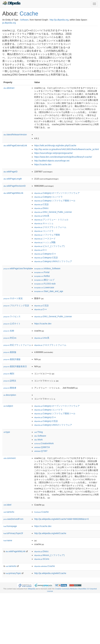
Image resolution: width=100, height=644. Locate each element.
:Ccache (41, 512)
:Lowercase (44, 287)
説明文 (10, 381)
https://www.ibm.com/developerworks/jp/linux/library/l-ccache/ (63, 157)
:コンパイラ (44, 231)
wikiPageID (10, 172)
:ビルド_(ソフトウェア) (49, 246)
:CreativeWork (44, 443)
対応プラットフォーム (17, 345)
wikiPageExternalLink (15, 145)
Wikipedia (32, 589)
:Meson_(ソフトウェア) (49, 555)
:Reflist (42, 276)
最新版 (10, 352)
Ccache (29, 14)
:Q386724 (42, 447)
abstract (9, 88)
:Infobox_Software (47, 268)
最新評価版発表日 (15, 366)
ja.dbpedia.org (9, 23)
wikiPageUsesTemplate (18, 268)
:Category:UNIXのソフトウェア (53, 261)
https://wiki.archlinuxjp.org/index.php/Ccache (55, 145)
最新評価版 (12, 359)
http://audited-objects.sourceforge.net (52, 161)
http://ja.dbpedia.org (59, 20)
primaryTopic (13, 573)
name (8, 540)
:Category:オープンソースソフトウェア (57, 193)
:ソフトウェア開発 (47, 235)
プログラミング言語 (16, 306)
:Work (38, 440)
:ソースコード (45, 239)
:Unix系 (42, 216)
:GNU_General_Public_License (53, 212)
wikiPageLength (13, 179)
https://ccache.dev (43, 164)
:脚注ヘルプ (44, 280)
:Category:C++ (45, 254)
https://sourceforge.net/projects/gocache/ (53, 153)
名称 (9, 331)
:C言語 (41, 204)
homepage (10, 526)
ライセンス (12, 316)
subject (8, 406)
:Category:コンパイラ (48, 197)
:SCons (42, 559)
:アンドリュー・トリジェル (51, 220)
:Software (40, 436)
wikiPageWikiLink (13, 193)
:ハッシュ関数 (45, 242)
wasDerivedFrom (13, 519)
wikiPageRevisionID (15, 186)
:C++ (41, 250)
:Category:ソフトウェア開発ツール (55, 201)
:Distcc (41, 208)
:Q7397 (41, 451)
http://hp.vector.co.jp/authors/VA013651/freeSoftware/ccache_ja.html (66, 149)
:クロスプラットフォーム (50, 227)
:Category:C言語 (46, 258)
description (10, 395)
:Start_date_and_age (49, 291)
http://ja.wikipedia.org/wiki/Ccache (50, 533)
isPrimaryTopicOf (13, 533)
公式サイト (12, 324)
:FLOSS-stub (45, 284)
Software (24, 20)
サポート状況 (13, 298)
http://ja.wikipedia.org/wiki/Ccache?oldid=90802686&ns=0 (61, 519)
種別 (9, 374)
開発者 (10, 388)
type (7, 432)
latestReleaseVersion (15, 135)
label (7, 505)
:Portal (42, 272)
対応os (10, 338)
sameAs (9, 512)
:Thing (38, 432)
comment (9, 458)
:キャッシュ (44, 223)
